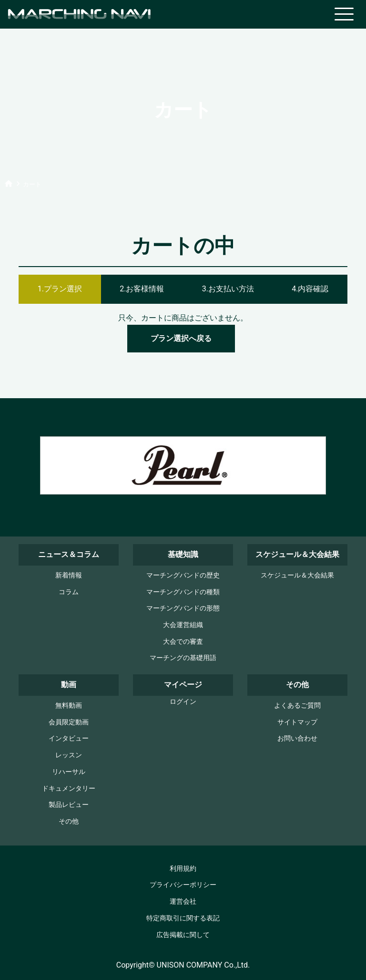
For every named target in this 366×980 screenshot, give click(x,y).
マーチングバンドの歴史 (183, 575)
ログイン (183, 702)
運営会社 (183, 902)
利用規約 (183, 869)
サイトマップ (297, 722)
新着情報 (69, 575)
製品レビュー (69, 805)
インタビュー (69, 738)
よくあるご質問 (297, 706)
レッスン (69, 755)
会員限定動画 (69, 722)
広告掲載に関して (183, 935)
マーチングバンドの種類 (183, 592)
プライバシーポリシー (183, 885)
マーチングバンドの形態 (183, 608)
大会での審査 (183, 642)
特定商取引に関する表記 (183, 918)
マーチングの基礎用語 (183, 658)
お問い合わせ (297, 738)
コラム (69, 592)
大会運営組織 (183, 625)
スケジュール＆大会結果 (297, 575)
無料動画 (69, 706)
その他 (69, 821)
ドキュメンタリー (69, 789)
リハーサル (69, 772)
